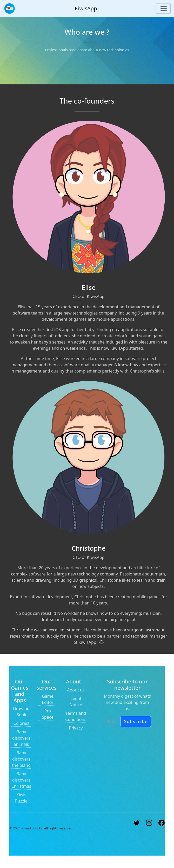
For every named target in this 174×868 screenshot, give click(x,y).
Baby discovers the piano (21, 759)
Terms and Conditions (76, 716)
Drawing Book (21, 712)
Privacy (76, 728)
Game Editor (48, 699)
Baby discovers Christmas (21, 780)
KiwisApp (86, 8)
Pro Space (48, 714)
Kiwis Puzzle (21, 798)
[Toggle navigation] (163, 9)
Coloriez (21, 723)
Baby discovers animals (21, 738)
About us (76, 690)
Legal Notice (76, 702)
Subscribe (136, 721)
